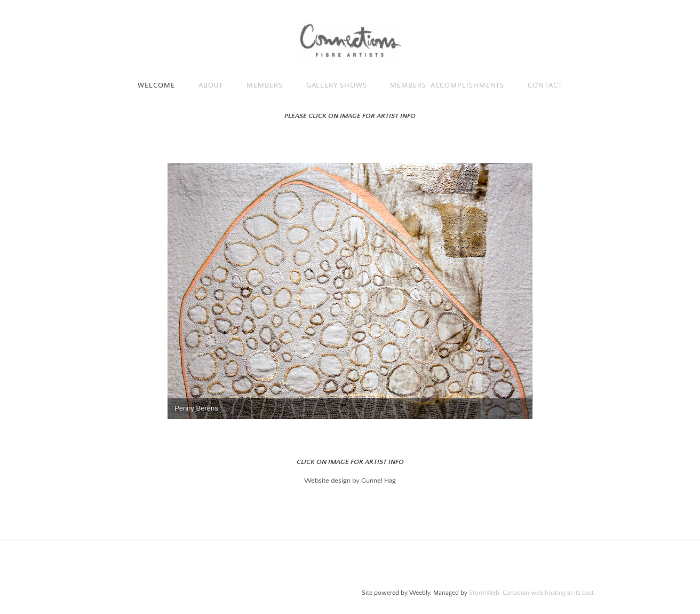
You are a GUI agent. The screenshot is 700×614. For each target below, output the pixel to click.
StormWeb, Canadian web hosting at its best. (532, 593)
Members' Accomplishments (447, 85)
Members (264, 85)
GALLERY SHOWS (337, 85)
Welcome (156, 85)
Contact (545, 85)
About (211, 85)
